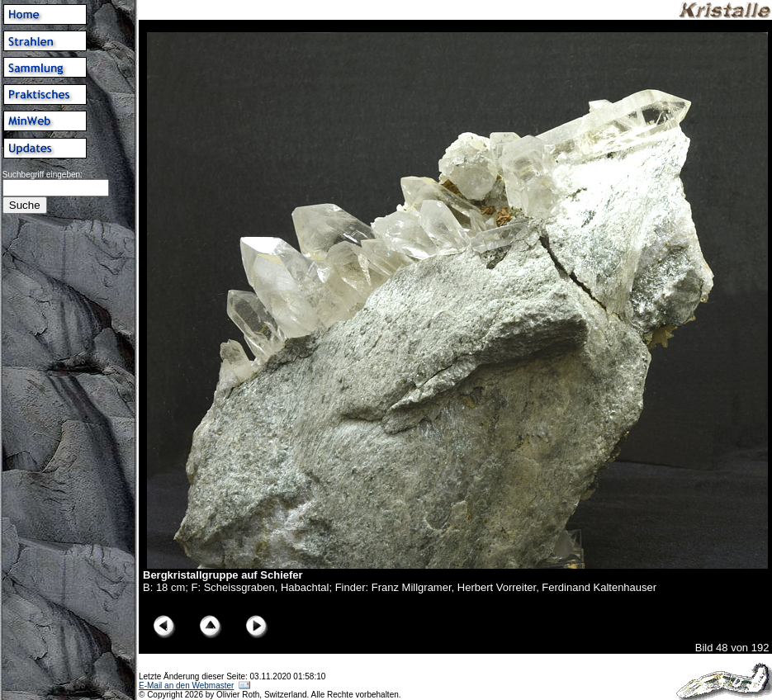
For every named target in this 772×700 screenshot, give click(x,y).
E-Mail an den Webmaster (186, 686)
